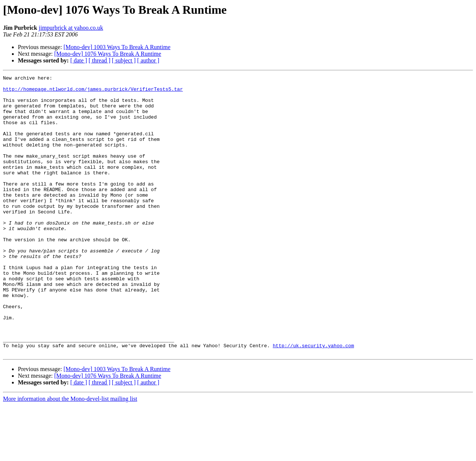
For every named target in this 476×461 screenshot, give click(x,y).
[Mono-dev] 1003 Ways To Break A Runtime (117, 47)
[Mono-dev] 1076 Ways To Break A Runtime (108, 54)
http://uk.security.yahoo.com (313, 400)
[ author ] (148, 60)
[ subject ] (124, 60)
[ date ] (79, 60)
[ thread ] (99, 60)
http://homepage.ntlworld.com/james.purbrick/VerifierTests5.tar (93, 92)
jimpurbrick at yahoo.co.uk (71, 28)
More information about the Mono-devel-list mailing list (70, 454)
